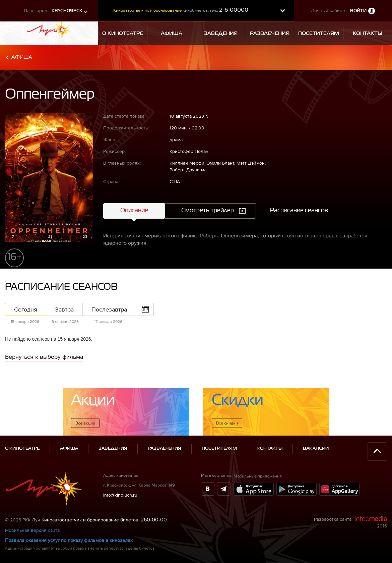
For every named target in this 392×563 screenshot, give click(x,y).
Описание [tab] (134, 211)
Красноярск (67, 11)
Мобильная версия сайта (32, 530)
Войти (358, 11)
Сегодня (26, 309)
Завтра (64, 309)
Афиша (22, 57)
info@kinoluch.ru (120, 495)
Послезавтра (109, 309)
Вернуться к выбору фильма (44, 357)
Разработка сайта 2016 (350, 522)
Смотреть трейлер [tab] (208, 211)
